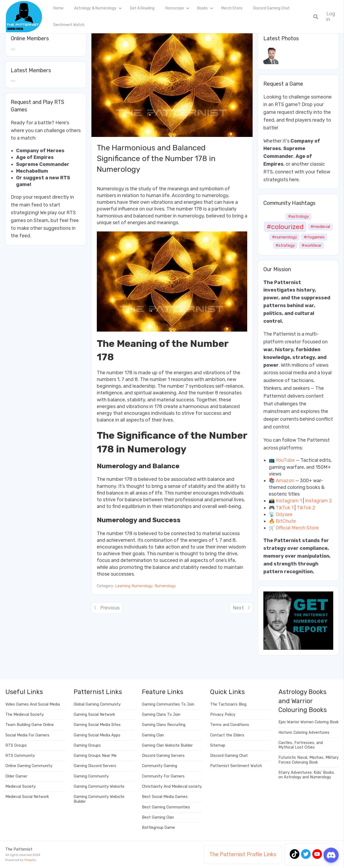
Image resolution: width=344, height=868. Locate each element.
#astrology (298, 216)
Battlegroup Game (158, 828)
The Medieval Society (25, 715)
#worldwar (311, 245)
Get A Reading (142, 8)
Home (58, 8)
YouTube (285, 460)
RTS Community (20, 756)
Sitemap (218, 745)
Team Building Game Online (30, 725)
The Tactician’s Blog (228, 704)
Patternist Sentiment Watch (236, 766)
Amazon (285, 481)
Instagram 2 (318, 501)
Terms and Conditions (230, 725)
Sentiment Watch (69, 25)
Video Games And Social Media (33, 704)
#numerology (284, 237)
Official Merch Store (297, 528)
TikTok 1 (285, 508)
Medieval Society (21, 787)
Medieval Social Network (27, 797)
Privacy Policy (223, 715)
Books (203, 8)
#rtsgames (314, 237)
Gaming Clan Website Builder (167, 745)
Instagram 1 (289, 501)
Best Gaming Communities (166, 807)
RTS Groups (16, 745)
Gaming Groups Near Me (95, 756)
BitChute (286, 521)
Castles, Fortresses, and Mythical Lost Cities (301, 745)
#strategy (285, 245)
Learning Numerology (134, 586)
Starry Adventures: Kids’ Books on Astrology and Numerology (306, 775)
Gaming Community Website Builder (99, 799)
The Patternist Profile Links (243, 854)
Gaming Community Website (99, 787)
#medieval (320, 227)
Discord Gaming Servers (163, 756)
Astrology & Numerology (95, 8)
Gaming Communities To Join (168, 704)
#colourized (285, 227)
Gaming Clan (153, 735)
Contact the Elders (227, 735)
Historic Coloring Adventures (304, 733)
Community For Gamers (163, 776)
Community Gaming (160, 766)
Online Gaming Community (29, 766)
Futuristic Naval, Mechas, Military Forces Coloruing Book (309, 760)
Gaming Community (91, 776)
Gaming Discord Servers (95, 766)
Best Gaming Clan (158, 817)
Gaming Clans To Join (161, 715)
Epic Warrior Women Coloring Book (309, 722)
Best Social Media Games (165, 797)
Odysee (284, 514)
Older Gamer (16, 776)
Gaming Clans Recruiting (164, 725)
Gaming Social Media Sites (97, 725)
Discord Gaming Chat (271, 8)
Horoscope (175, 8)
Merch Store (232, 8)
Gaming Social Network (94, 715)
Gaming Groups (87, 745)
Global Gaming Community (97, 704)
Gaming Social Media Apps (97, 735)
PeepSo (30, 860)
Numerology (165, 586)
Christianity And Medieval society (172, 787)
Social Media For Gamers (27, 735)
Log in (331, 17)
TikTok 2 (306, 508)
